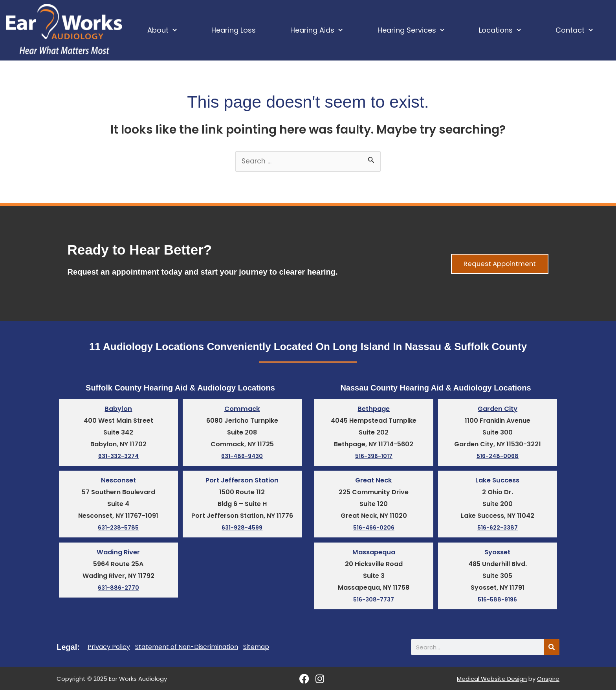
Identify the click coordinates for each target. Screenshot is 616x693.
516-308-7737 (374, 602)
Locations (500, 30)
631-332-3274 (118, 458)
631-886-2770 (118, 590)
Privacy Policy (109, 650)
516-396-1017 (374, 458)
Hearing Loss (234, 30)
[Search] (552, 650)
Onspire (548, 681)
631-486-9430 (242, 458)
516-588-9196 (497, 602)
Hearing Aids (316, 30)
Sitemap (256, 650)
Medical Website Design (492, 681)
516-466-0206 (374, 530)
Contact (574, 30)
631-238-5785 (118, 530)
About (162, 30)
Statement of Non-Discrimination (187, 650)
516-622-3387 (497, 530)
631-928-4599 (242, 530)
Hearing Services (411, 30)
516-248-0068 (498, 458)
